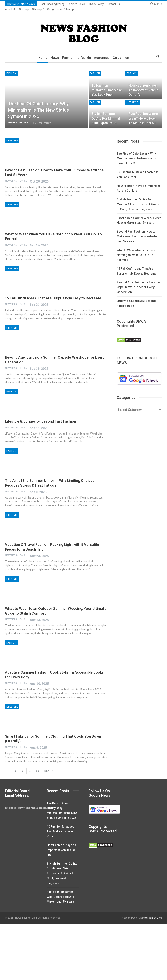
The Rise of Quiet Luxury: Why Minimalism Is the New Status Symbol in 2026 (39, 105)
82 (37, 766)
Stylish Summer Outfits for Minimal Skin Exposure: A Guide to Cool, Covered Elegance (138, 199)
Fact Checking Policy (52, 4)
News (54, 53)
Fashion (68, 53)
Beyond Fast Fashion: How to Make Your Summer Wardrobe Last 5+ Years (137, 232)
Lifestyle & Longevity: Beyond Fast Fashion (40, 416)
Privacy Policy (96, 4)
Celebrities (122, 53)
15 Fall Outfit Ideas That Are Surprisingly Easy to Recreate (53, 293)
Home (41, 53)
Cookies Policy (76, 4)
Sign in (156, 4)
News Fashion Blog (151, 913)
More (111, 4)
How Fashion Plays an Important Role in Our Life (143, 85)
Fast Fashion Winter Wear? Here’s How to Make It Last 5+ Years (61, 892)
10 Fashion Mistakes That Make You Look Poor (107, 85)
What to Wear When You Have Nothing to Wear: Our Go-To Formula (136, 250)
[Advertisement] (83, 950)
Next (49, 766)
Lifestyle (84, 53)
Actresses (103, 53)
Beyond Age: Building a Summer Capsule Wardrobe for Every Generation (139, 282)
